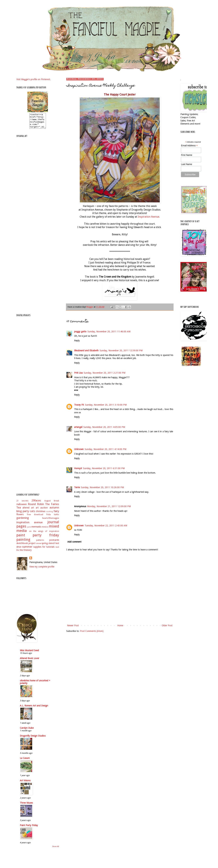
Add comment (74, 542)
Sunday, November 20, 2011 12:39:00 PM (121, 351)
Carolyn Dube (27, 731)
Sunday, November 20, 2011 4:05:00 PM (104, 427)
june (29, 530)
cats (32, 514)
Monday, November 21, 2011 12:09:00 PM (109, 506)
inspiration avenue (30, 525)
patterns (40, 543)
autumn (54, 510)
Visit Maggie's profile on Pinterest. (34, 79)
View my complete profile (42, 570)
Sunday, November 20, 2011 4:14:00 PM (105, 449)
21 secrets (22, 504)
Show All (56, 849)
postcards (54, 543)
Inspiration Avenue (149, 217)
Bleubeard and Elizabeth (86, 351)
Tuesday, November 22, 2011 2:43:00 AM (106, 526)
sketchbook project (26, 546)
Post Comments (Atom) (92, 631)
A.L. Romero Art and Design (34, 709)
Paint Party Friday (29, 828)
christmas (41, 514)
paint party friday (38, 538)
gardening (23, 521)
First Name (187, 155)
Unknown (79, 449)
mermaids (36, 530)
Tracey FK (79, 405)
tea (21, 553)
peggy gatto (80, 332)
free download (35, 517)
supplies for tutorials (44, 550)
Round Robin (36, 507)
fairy (56, 514)
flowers (20, 517)
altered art (28, 511)
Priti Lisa (78, 373)
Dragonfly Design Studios (33, 739)
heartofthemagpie (51, 521)
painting (23, 542)
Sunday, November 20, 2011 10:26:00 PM (102, 487)
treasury (28, 553)
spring (45, 546)
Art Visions (25, 783)
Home (120, 625)
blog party (23, 514)
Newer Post (73, 625)
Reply (77, 341)
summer (27, 550)
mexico (45, 530)
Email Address (189, 146)
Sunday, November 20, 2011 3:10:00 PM (106, 405)
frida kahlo (53, 517)
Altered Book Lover (30, 661)
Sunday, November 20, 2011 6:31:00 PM (104, 468)
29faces (36, 503)
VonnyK (78, 468)
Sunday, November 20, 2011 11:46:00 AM (109, 332)
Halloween (22, 507)
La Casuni (25, 761)
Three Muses (26, 806)
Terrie (77, 487)
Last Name (187, 164)
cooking (49, 514)
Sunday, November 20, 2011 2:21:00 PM (104, 373)
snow (39, 546)
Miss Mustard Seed (29, 653)
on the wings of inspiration (44, 534)
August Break (52, 504)
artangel (78, 427)
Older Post (167, 625)
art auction (42, 511)
